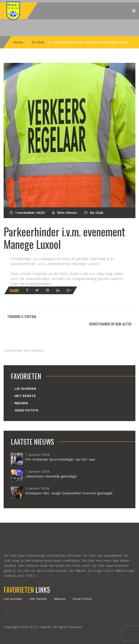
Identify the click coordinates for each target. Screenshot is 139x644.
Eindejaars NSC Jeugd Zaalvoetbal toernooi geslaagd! (69, 493)
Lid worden (25, 389)
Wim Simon (67, 213)
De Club (38, 42)
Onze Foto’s (26, 410)
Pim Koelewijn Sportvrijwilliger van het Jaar (60, 459)
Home (18, 42)
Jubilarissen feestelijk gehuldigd (51, 476)
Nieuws (21, 403)
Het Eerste (25, 396)
